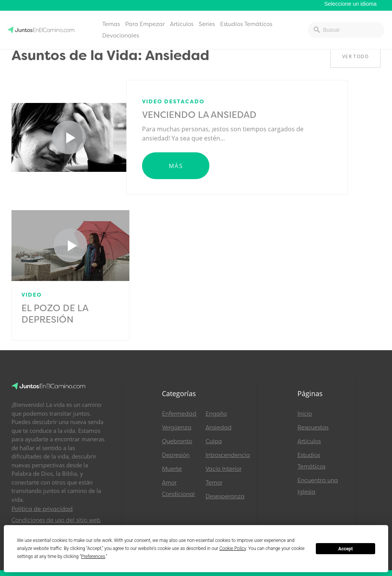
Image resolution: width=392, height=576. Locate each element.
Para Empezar (145, 24)
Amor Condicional (178, 488)
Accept (346, 549)
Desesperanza (224, 496)
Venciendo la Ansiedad (199, 115)
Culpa (214, 441)
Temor (214, 483)
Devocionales (121, 36)
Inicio (305, 414)
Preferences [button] (93, 556)
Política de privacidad (42, 509)
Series (207, 24)
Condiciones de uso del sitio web (56, 520)
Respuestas (313, 428)
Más (176, 166)
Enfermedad (179, 414)
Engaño (216, 414)
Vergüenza (177, 428)
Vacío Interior (224, 469)
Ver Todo (355, 56)
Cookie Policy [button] (233, 548)
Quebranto (177, 441)
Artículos (182, 24)
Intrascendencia (224, 455)
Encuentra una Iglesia (318, 486)
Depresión (176, 455)
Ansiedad (219, 428)
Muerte (172, 469)
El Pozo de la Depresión (55, 314)
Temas (111, 24)
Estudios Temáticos (246, 24)
